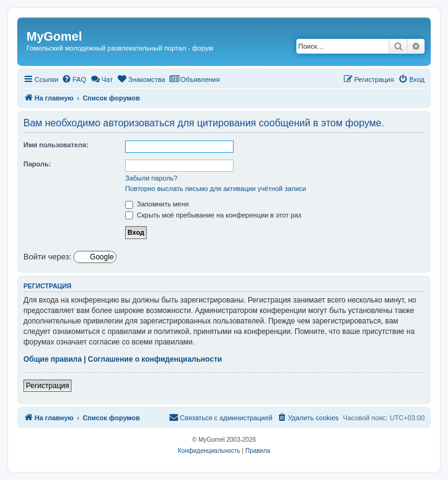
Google (101, 257)
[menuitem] (74, 79)
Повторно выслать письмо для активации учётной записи (216, 189)
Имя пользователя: (56, 145)
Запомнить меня (157, 204)
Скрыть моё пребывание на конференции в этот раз (213, 215)
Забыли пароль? (151, 178)
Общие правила (53, 359)
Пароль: (37, 164)
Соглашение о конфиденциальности (155, 359)
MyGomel (54, 36)
